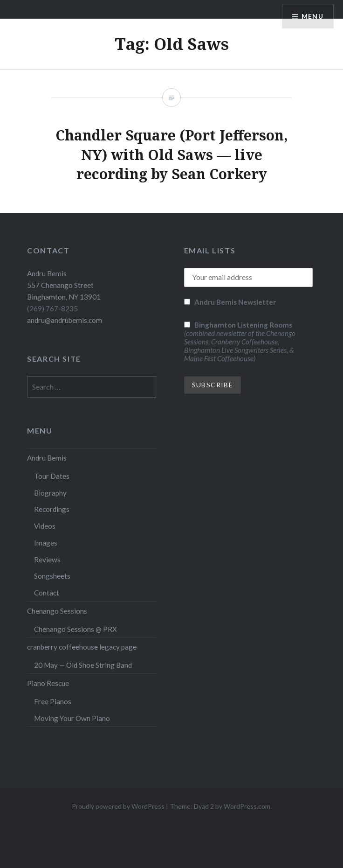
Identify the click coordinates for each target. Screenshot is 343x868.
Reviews (47, 560)
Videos (45, 526)
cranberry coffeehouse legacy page (82, 647)
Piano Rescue (48, 683)
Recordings (52, 509)
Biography (50, 493)
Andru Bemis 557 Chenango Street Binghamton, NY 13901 (64, 285)
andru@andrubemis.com (65, 320)
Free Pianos (53, 701)
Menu (312, 17)
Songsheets (52, 576)
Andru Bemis (47, 458)
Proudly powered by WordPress (118, 806)
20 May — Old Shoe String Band (83, 665)
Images (46, 543)
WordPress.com (247, 806)
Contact (47, 593)
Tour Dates (52, 476)
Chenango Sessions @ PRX (75, 629)
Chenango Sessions (57, 611)
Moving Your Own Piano (72, 718)
